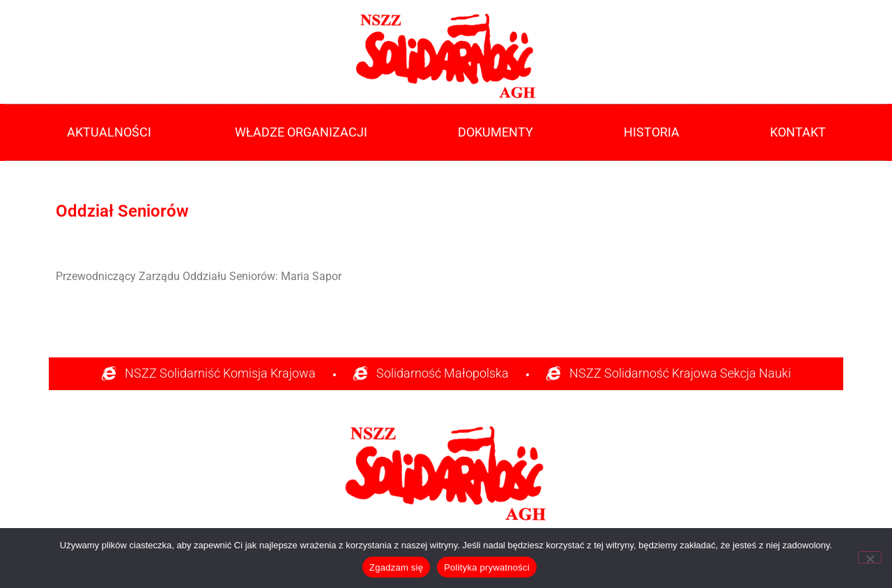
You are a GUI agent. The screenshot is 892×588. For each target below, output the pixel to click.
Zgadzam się (396, 567)
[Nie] (870, 557)
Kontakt (798, 132)
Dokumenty (499, 132)
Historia (655, 132)
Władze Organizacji (305, 132)
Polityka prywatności (487, 567)
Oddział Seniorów (122, 211)
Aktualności (109, 132)
